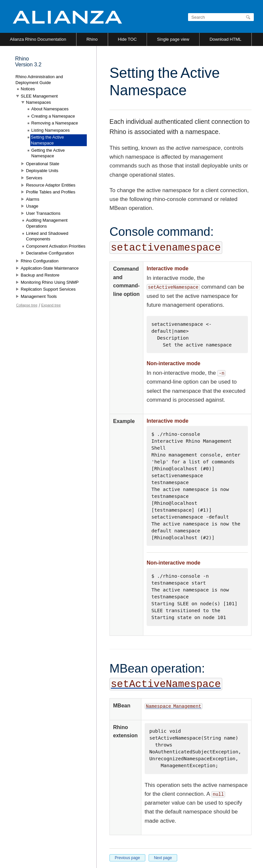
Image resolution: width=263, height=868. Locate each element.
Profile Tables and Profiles (51, 192)
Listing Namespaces (50, 130)
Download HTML (225, 39)
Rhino (92, 39)
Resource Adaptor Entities (51, 185)
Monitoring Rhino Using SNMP (50, 282)
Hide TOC (127, 39)
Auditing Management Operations (47, 223)
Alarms (33, 199)
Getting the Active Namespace (48, 153)
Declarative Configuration (50, 253)
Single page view (173, 39)
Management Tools (39, 296)
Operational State (43, 164)
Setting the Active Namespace (47, 140)
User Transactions (43, 213)
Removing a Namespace (55, 123)
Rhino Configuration (40, 261)
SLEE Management (39, 96)
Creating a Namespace (53, 116)
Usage (32, 206)
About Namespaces (50, 109)
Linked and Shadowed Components (47, 236)
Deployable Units (42, 171)
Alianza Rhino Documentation (38, 39)
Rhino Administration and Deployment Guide (39, 80)
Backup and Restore (40, 275)
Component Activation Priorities (56, 246)
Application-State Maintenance (50, 268)
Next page (163, 858)
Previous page (127, 858)
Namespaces (38, 102)
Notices (28, 89)
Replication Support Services (48, 289)
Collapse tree (27, 305)
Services (34, 178)
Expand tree (51, 305)
